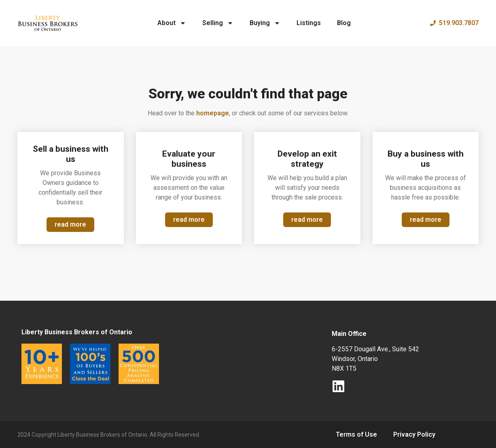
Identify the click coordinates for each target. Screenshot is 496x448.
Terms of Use (356, 434)
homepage (213, 113)
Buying (265, 23)
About (172, 23)
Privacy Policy (414, 434)
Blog (344, 23)
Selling (218, 23)
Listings (309, 23)
